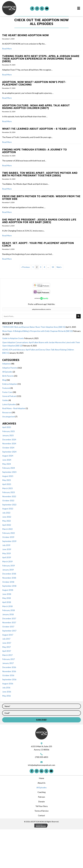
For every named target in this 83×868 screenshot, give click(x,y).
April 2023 (7, 484)
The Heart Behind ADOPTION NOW (25, 35)
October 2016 (8, 675)
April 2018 (7, 602)
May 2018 (6, 598)
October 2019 (8, 537)
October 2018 (8, 582)
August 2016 (8, 684)
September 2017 (9, 631)
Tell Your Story (42, 806)
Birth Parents (8, 376)
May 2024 (6, 464)
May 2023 (6, 480)
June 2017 (7, 643)
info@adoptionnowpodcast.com (41, 765)
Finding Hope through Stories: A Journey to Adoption (34, 151)
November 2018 (9, 578)
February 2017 (8, 659)
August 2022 (8, 509)
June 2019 (7, 549)
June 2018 (7, 594)
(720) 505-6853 (41, 757)
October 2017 (8, 627)
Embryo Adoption (10, 384)
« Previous (25, 267)
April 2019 (7, 557)
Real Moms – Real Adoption (14, 408)
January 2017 (8, 663)
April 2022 (7, 525)
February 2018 (8, 610)
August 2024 (8, 456)
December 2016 (9, 667)
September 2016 (9, 679)
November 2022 (9, 496)
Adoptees (6, 364)
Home (41, 778)
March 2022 (7, 529)
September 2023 (9, 472)
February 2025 (8, 431)
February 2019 (8, 566)
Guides (5, 400)
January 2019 (8, 570)
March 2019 (7, 561)
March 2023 (7, 488)
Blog (4, 380)
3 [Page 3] (41, 267)
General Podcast (9, 396)
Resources (7, 412)
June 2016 (7, 692)
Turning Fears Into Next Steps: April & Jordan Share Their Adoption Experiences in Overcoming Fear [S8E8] (41, 59)
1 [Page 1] (33, 267)
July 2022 (6, 513)
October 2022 (8, 500)
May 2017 (6, 647)
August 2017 (8, 635)
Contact (41, 815)
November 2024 (9, 443)
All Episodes (7, 372)
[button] (32, 9)
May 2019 (6, 553)
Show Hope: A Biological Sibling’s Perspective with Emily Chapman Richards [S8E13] (37, 331)
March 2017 (7, 655)
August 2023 (8, 476)
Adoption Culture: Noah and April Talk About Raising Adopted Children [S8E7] (36, 107)
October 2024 (8, 448)
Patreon (41, 797)
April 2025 (7, 427)
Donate (41, 802)
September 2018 (9, 586)
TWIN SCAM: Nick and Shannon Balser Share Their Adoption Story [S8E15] (34, 327)
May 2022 (6, 521)
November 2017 (9, 622)
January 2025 (8, 435)
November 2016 (9, 671)
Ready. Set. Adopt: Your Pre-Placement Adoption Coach (38, 244)
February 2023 (8, 492)
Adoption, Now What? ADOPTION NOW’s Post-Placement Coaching (34, 83)
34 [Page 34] (53, 267)
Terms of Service (41, 811)
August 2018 (8, 590)
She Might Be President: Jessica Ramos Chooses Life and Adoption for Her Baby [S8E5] (39, 221)
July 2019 (6, 545)
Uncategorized (9, 417)
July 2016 (6, 688)
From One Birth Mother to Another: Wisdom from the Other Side (41, 198)
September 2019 (9, 541)
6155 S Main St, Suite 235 (41, 746)
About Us (41, 783)
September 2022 (9, 505)
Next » (59, 267)
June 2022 (7, 517)
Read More (7, 49)
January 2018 (8, 614)
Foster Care (7, 392)
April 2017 (7, 651)
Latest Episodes (9, 404)
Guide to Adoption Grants (13, 338)
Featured (6, 388)
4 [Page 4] (44, 267)
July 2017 (6, 639)
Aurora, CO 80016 (42, 750)
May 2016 (6, 696)
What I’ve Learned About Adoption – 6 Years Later (39, 129)
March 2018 (7, 606)
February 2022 (8, 533)
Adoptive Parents (10, 368)
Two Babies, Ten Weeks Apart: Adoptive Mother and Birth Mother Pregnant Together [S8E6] (40, 174)
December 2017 (9, 618)
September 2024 (9, 452)
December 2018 (9, 574)
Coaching (41, 792)
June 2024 (7, 460)
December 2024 (9, 440)
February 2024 (8, 468)
